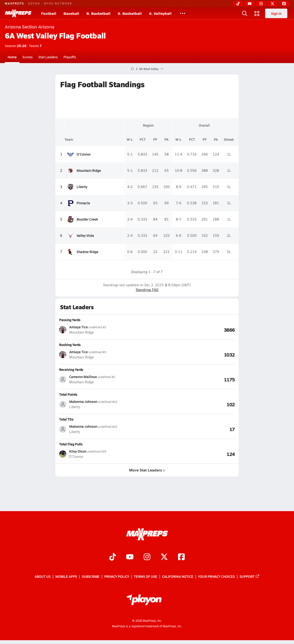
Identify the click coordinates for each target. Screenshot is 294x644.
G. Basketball (130, 13)
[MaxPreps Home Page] (132, 69)
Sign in (276, 13)
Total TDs (66, 419)
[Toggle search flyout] (245, 13)
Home (12, 57)
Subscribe (91, 577)
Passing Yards (70, 320)
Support (250, 577)
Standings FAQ (147, 290)
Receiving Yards (71, 369)
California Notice (178, 577)
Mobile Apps (66, 577)
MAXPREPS (14, 3)
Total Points (68, 394)
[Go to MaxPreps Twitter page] (164, 557)
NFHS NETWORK (58, 3)
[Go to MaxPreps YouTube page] (130, 557)
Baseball (71, 13)
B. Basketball (98, 13)
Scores (28, 57)
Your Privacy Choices (216, 577)
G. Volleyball (160, 13)
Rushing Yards (70, 345)
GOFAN (34, 3)
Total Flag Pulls (71, 444)
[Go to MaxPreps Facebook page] (181, 557)
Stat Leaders (48, 57)
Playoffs (70, 57)
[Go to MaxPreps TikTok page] (113, 557)
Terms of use (146, 577)
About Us (43, 577)
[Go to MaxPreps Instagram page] (147, 557)
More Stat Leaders (147, 470)
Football (49, 13)
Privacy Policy (117, 577)
